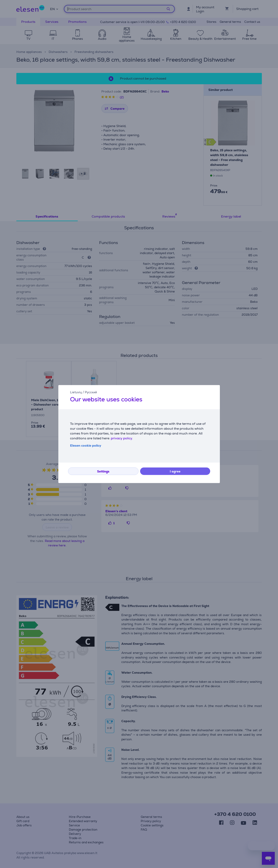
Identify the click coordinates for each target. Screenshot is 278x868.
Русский (91, 392)
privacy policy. (122, 438)
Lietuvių (76, 392)
